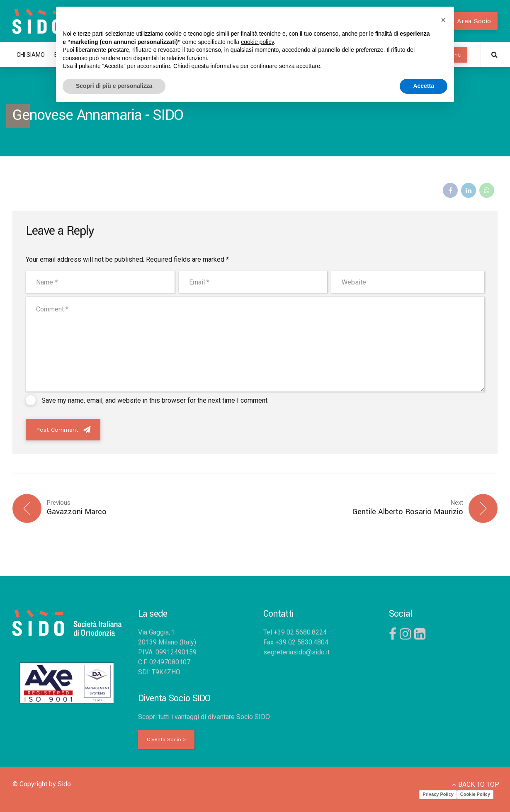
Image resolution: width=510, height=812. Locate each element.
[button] (443, 20)
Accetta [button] (424, 86)
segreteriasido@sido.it (296, 652)
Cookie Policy (475, 794)
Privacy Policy (438, 794)
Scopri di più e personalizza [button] (114, 86)
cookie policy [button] (257, 42)
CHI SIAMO (31, 55)
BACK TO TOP (479, 784)
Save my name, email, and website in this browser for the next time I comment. (155, 400)
